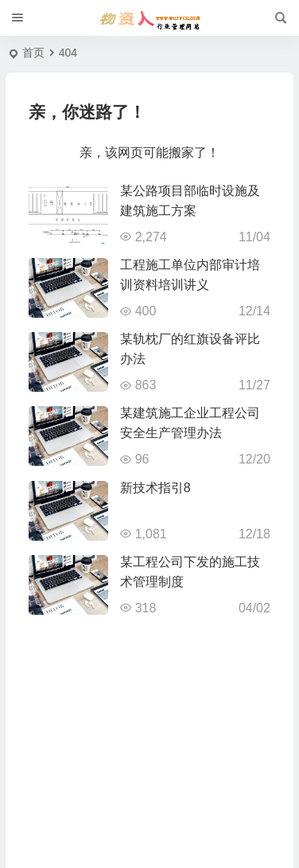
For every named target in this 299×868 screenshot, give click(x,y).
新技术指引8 (155, 488)
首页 (33, 53)
